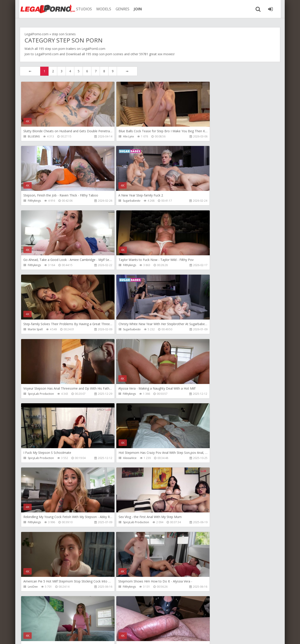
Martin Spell (35, 265)
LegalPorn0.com (47, 54)
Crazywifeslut (209, 459)
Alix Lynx (120, 136)
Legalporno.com (44, 9)
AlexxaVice (208, 330)
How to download (84, 623)
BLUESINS (34, 136)
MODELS (101, 9)
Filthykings (207, 136)
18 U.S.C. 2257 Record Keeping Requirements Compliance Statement (163, 636)
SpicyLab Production (214, 265)
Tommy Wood (123, 523)
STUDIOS (82, 9)
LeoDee (206, 394)
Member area (51, 623)
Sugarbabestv (37, 201)
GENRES (120, 9)
